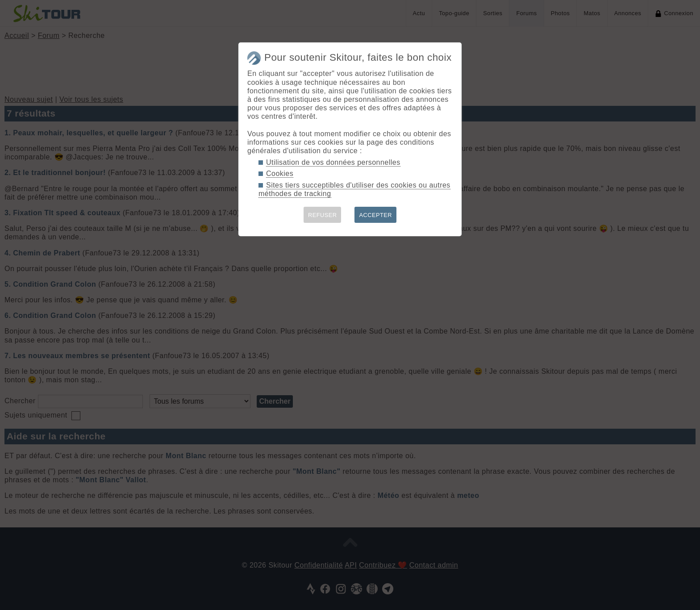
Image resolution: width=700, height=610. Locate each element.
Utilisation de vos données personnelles (333, 162)
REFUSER (323, 215)
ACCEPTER (375, 215)
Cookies (280, 173)
